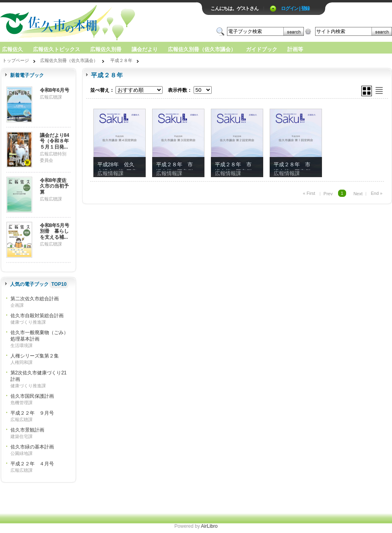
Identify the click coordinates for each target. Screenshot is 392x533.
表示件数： (180, 90)
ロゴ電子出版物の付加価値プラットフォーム (94, 23)
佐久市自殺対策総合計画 (37, 316)
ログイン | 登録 (295, 8)
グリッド (367, 91)
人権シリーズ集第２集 (35, 356)
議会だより (145, 49)
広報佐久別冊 (106, 49)
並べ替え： (102, 90)
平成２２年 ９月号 (32, 413)
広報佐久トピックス (57, 49)
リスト (379, 91)
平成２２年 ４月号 (32, 464)
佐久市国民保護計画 (32, 396)
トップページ (16, 60)
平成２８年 (121, 60)
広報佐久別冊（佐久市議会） (202, 49)
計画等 (295, 49)
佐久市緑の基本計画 (32, 447)
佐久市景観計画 (27, 430)
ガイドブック (262, 49)
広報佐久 (12, 49)
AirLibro (209, 526)
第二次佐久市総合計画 (35, 299)
